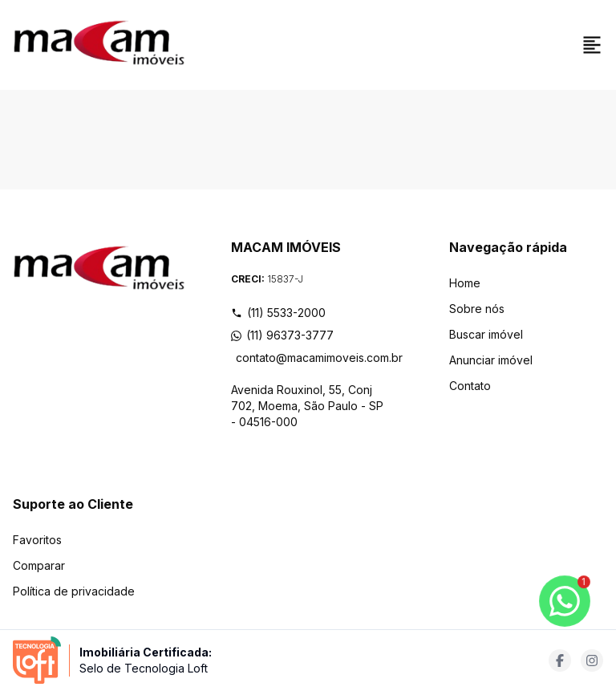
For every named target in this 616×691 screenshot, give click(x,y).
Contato (470, 386)
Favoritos (37, 540)
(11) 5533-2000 (278, 313)
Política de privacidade (74, 591)
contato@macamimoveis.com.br (310, 358)
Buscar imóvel (486, 334)
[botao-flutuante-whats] (565, 601)
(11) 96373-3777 (282, 335)
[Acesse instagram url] (592, 661)
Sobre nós (477, 309)
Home (465, 283)
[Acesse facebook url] (560, 661)
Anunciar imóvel (491, 360)
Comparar (39, 565)
